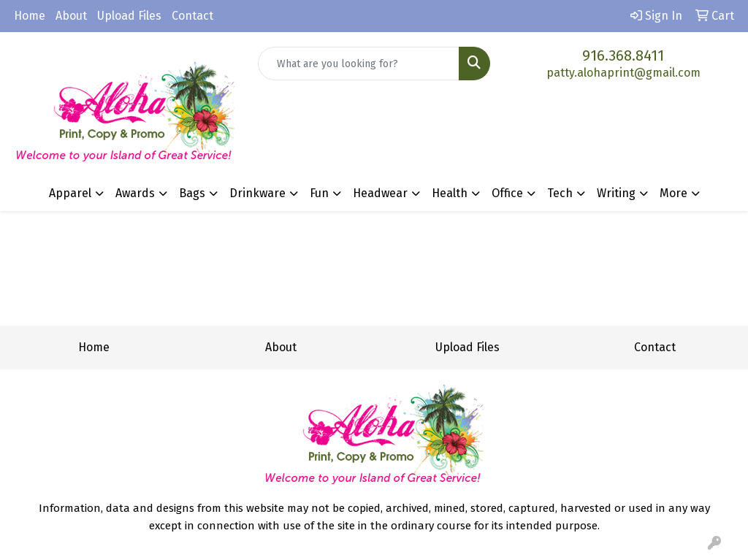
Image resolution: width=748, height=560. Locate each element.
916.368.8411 (623, 55)
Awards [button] (135, 193)
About (71, 16)
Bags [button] (192, 193)
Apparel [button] (70, 193)
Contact (192, 16)
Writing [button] (616, 193)
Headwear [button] (380, 193)
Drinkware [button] (257, 193)
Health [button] (450, 193)
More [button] (673, 193)
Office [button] (507, 193)
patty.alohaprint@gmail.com (623, 73)
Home (30, 16)
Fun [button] (319, 193)
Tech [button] (560, 193)
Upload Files (129, 16)
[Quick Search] (358, 64)
